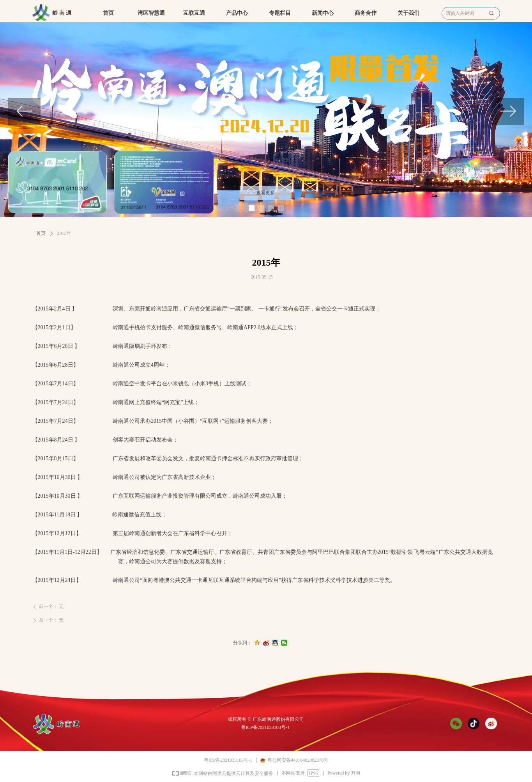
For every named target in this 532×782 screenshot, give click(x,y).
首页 (41, 233)
